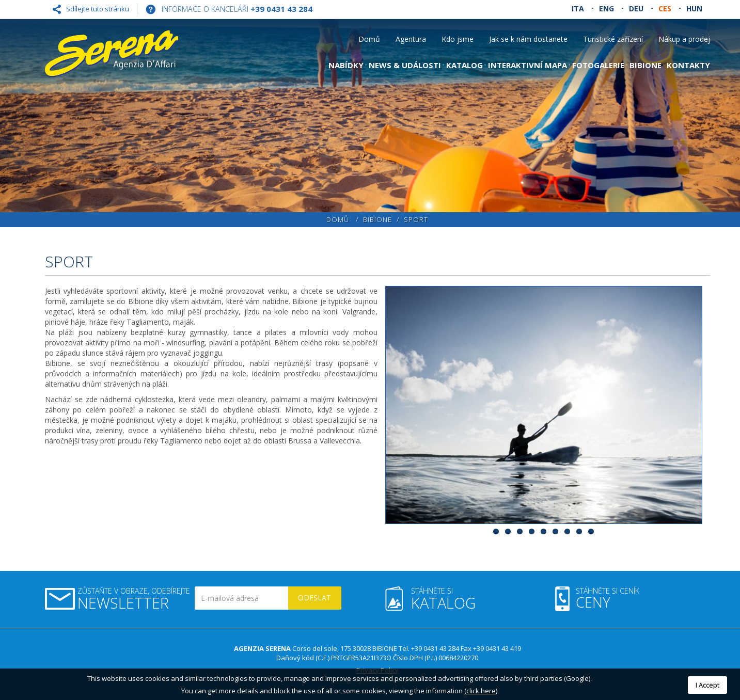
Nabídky (346, 65)
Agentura (411, 39)
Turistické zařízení (613, 39)
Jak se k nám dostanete (528, 39)
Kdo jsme (458, 39)
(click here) (481, 691)
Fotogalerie (598, 65)
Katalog (465, 65)
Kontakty (688, 65)
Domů (369, 39)
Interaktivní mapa (528, 65)
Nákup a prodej (684, 39)
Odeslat (314, 598)
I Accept (707, 685)
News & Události (405, 65)
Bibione (645, 65)
